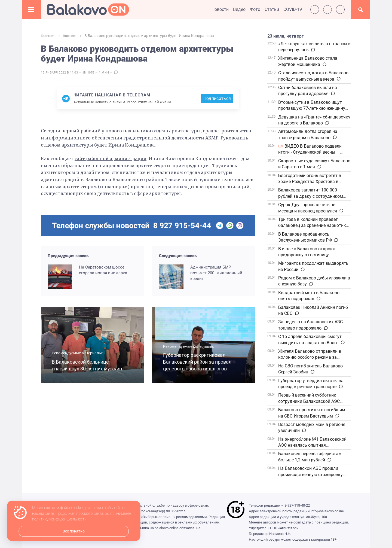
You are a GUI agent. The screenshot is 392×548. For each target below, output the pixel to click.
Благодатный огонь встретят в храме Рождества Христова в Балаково (310, 182)
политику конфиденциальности (59, 519)
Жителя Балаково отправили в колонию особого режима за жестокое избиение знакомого (310, 357)
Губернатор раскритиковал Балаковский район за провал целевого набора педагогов (196, 359)
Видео (239, 9)
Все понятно (74, 531)
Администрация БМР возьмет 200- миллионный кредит (216, 273)
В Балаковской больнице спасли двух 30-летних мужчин (82, 362)
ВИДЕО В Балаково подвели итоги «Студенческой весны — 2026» (310, 152)
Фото (255, 9)
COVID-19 (293, 9)
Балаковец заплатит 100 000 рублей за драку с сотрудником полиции (311, 196)
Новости (220, 9)
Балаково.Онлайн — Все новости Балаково (88, 10)
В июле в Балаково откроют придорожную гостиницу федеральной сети (307, 255)
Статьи (272, 9)
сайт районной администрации (112, 159)
